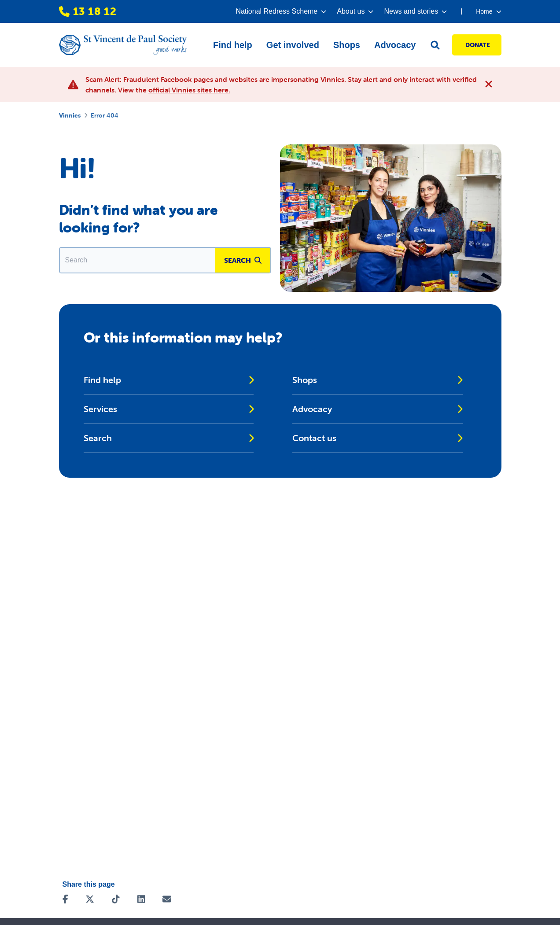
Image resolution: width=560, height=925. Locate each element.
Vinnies (70, 115)
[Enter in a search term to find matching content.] (138, 260)
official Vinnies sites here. (189, 90)
